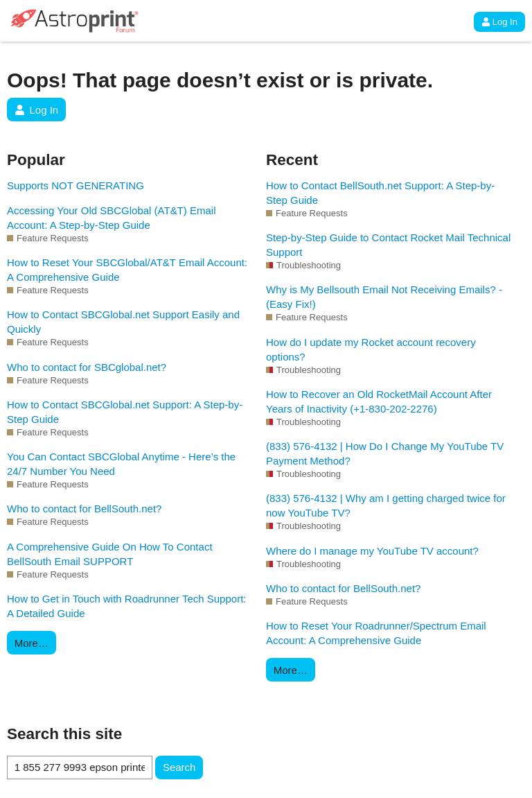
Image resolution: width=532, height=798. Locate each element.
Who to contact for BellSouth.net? (84, 509)
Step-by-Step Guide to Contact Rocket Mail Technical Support (388, 245)
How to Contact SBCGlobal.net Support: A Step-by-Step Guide (125, 412)
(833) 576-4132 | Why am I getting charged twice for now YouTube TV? (386, 505)
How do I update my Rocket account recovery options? (371, 349)
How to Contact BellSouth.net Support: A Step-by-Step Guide (380, 193)
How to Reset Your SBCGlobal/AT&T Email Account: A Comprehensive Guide (127, 270)
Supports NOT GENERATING (76, 185)
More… (32, 643)
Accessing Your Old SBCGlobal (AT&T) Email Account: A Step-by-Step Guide (112, 218)
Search (179, 767)
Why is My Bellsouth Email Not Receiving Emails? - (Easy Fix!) (384, 297)
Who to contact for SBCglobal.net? (87, 367)
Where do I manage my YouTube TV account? (372, 551)
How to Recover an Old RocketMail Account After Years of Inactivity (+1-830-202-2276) (379, 401)
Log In (499, 22)
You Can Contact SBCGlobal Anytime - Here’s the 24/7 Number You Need (121, 464)
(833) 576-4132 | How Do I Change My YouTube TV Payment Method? (385, 453)
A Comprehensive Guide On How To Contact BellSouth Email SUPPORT (110, 554)
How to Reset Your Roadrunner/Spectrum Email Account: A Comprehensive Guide (376, 633)
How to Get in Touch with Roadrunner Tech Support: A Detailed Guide (126, 606)
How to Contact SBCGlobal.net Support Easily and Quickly (123, 322)
